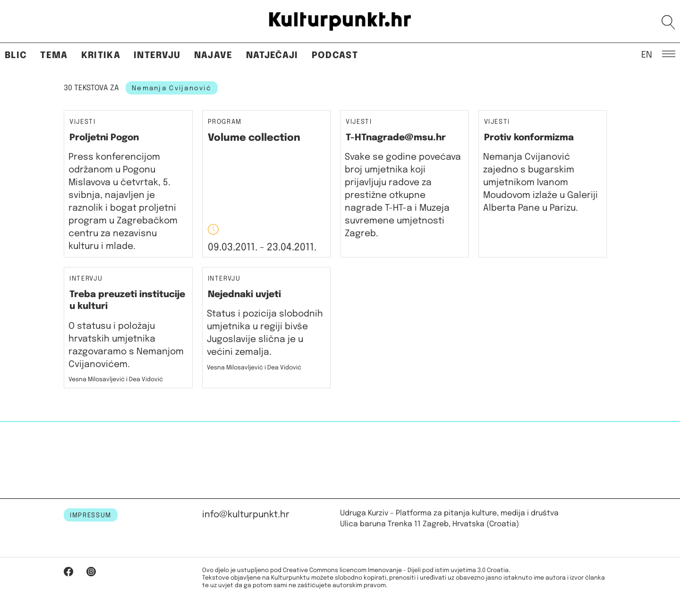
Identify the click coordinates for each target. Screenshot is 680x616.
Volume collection (254, 138)
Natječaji (272, 56)
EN (647, 54)
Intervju (157, 56)
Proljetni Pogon (104, 138)
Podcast (335, 56)
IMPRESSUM (91, 515)
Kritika (101, 56)
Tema (54, 56)
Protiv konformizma (529, 138)
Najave (213, 56)
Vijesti (83, 122)
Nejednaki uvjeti (244, 295)
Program (225, 122)
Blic (16, 56)
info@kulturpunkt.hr (246, 515)
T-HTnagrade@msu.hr (396, 138)
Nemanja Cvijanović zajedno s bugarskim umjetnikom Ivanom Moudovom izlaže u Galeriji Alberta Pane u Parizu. (540, 183)
